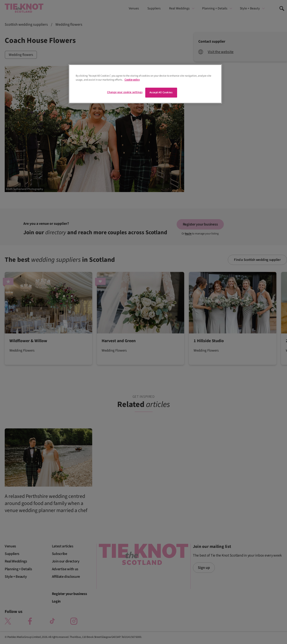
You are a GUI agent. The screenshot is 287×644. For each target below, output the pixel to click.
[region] (145, 84)
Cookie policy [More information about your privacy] (132, 80)
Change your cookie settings (125, 92)
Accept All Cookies (161, 92)
